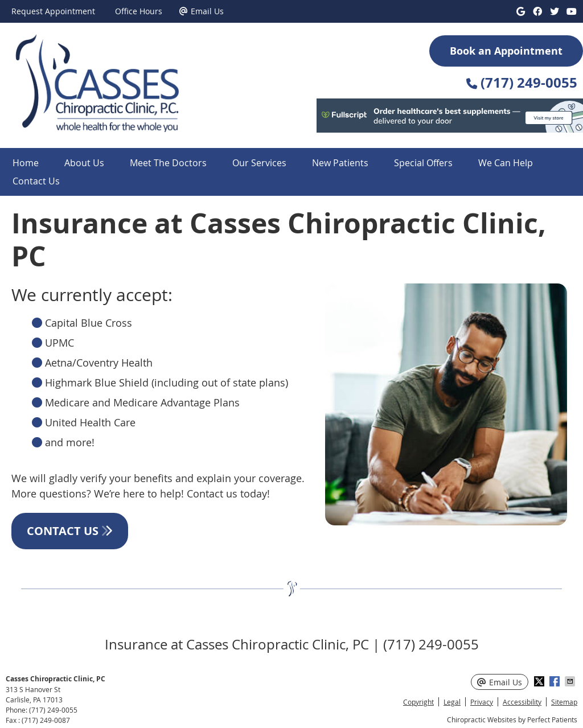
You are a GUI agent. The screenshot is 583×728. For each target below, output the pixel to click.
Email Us (202, 11)
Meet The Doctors (168, 163)
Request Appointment (53, 11)
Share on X (540, 681)
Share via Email (571, 681)
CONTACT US (70, 531)
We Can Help (506, 163)
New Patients (340, 163)
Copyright (418, 702)
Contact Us (36, 181)
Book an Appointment (506, 51)
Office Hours (139, 11)
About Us (84, 163)
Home (26, 163)
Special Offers (423, 163)
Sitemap (564, 702)
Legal (452, 702)
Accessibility (522, 702)
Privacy (482, 702)
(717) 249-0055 (53, 710)
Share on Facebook (556, 681)
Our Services (259, 163)
